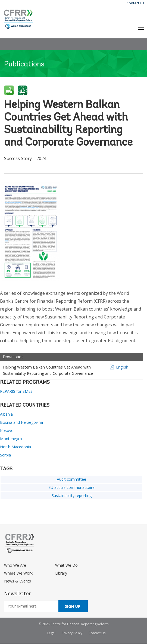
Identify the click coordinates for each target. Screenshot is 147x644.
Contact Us (135, 3)
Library (61, 573)
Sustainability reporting (72, 496)
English (122, 367)
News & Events (18, 581)
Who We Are (15, 565)
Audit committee (71, 479)
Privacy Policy (72, 633)
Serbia (5, 455)
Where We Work (18, 573)
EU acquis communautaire (71, 487)
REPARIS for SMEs (16, 391)
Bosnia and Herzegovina (21, 422)
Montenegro (11, 439)
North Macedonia (15, 447)
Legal (51, 633)
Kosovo (7, 430)
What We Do (66, 565)
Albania (6, 414)
